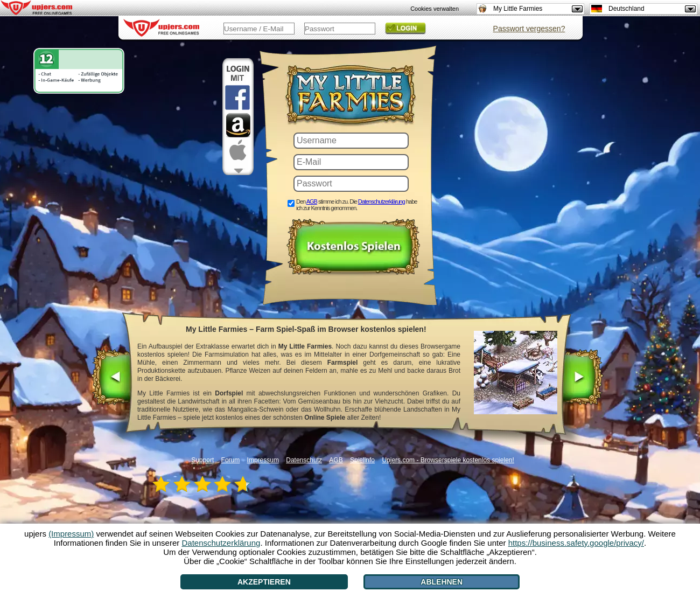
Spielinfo (362, 460)
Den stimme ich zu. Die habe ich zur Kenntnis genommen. (356, 205)
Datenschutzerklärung (381, 201)
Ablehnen (442, 582)
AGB (312, 201)
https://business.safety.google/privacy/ (576, 543)
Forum (231, 460)
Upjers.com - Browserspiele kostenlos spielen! (448, 460)
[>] (582, 378)
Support (202, 460)
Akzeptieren (264, 582)
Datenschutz (304, 460)
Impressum (263, 460)
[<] (112, 378)
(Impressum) (71, 534)
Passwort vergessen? (529, 29)
